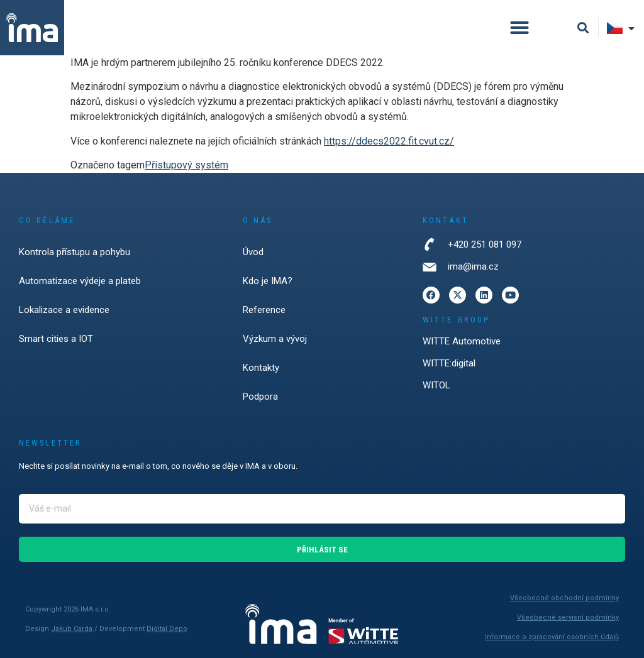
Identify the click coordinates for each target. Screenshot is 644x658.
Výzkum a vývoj (275, 339)
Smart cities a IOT (56, 339)
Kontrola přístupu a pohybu (75, 252)
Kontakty (261, 368)
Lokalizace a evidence (64, 310)
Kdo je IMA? (268, 281)
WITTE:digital (449, 363)
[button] (519, 28)
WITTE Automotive (462, 341)
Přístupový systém (186, 165)
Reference (264, 310)
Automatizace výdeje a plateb (80, 281)
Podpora (260, 397)
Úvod (253, 252)
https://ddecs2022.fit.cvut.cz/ (389, 141)
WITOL (436, 385)
